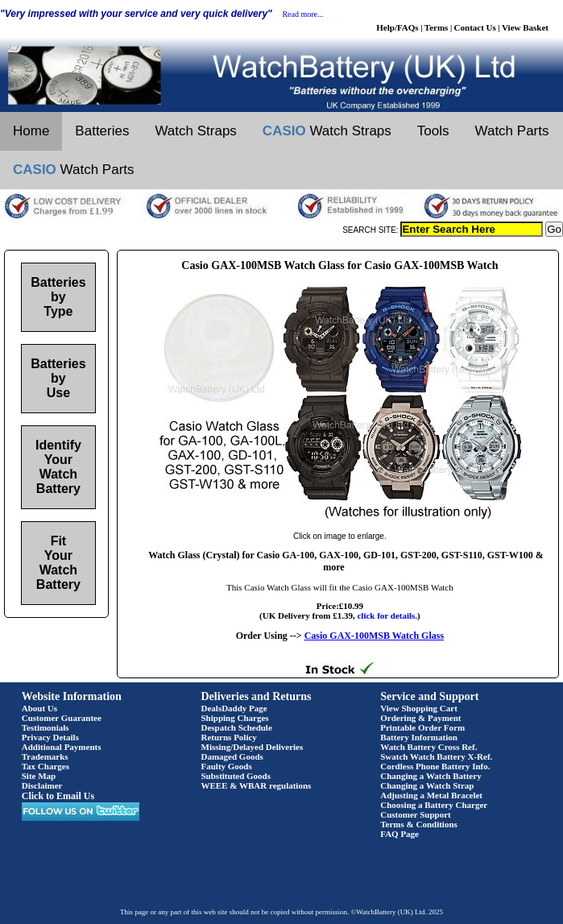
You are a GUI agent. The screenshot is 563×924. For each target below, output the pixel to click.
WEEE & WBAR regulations (257, 785)
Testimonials (46, 727)
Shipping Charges (235, 718)
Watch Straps (195, 131)
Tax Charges (46, 766)
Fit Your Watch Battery (58, 563)
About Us (39, 708)
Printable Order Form (422, 727)
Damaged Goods (232, 756)
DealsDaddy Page (234, 708)
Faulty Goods (227, 766)
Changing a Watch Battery (431, 776)
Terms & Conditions (419, 824)
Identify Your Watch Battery (58, 467)
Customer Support (416, 814)
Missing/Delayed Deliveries (253, 747)
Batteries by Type (58, 297)
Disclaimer (42, 785)
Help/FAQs (397, 27)
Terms (437, 27)
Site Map (39, 776)
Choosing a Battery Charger (434, 805)
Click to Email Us (58, 796)
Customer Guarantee (62, 718)
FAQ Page (399, 834)
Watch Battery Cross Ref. (428, 747)
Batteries (102, 131)
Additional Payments (62, 747)
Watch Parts (512, 131)
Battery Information (419, 737)
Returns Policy (229, 737)
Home (31, 131)
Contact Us (475, 27)
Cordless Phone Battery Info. (435, 766)
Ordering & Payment (420, 718)
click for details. (387, 615)
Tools (433, 131)
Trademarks (45, 756)
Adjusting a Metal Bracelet (431, 795)
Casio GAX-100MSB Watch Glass (374, 636)
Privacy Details (50, 737)
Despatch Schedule (237, 727)
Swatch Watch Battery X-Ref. (436, 756)
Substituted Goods (236, 776)
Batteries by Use (58, 378)
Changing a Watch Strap (427, 785)
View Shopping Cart (419, 708)
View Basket (525, 27)
